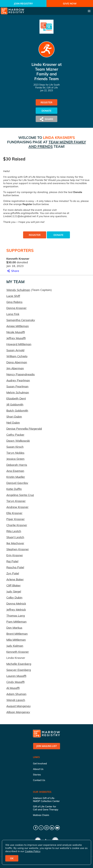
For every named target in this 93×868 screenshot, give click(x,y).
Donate (46, 111)
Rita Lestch (14, 531)
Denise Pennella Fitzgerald (24, 429)
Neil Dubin (13, 423)
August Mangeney (19, 706)
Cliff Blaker (14, 585)
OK (12, 858)
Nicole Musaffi (16, 332)
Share (13, 271)
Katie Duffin (14, 489)
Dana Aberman (17, 362)
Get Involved (40, 763)
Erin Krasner (15, 555)
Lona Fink (13, 314)
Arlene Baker (15, 579)
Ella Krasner (14, 513)
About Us (38, 769)
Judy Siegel (14, 591)
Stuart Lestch (15, 537)
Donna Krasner (16, 308)
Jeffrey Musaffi (16, 338)
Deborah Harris (17, 465)
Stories (37, 775)
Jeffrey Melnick (16, 610)
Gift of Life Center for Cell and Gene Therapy (46, 808)
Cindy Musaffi (15, 682)
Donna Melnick (16, 604)
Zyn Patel (13, 573)
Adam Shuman (16, 694)
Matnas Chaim (41, 815)
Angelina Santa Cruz (20, 495)
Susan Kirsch (15, 447)
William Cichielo (17, 356)
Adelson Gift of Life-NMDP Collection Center (46, 800)
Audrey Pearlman (18, 380)
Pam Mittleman (16, 622)
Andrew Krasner (17, 507)
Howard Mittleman (19, 344)
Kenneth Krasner (18, 652)
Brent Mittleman (17, 634)
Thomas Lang (16, 616)
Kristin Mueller (16, 477)
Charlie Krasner (17, 525)
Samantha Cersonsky (21, 320)
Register (46, 102)
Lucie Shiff (13, 296)
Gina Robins (14, 302)
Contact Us (39, 780)
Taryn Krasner (16, 501)
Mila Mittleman (16, 640)
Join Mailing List (47, 746)
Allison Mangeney (18, 712)
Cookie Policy (33, 851)
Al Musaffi (13, 688)
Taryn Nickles (15, 453)
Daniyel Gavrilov (17, 483)
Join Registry (23, 3)
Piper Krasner (16, 519)
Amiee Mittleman (18, 326)
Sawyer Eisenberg (19, 670)
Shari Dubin (14, 417)
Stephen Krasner (18, 549)
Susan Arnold (15, 350)
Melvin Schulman (18, 392)
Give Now (70, 3)
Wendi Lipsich (16, 700)
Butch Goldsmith (17, 411)
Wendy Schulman (18, 290)
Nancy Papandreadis (21, 374)
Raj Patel (12, 561)
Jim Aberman (15, 368)
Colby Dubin (14, 597)
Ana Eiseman (15, 471)
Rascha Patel (15, 567)
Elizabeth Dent (16, 398)
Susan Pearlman (17, 386)
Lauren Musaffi (16, 676)
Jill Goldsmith (15, 404)
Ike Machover (15, 543)
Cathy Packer (15, 435)
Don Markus (14, 628)
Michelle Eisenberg (19, 664)
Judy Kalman (15, 646)
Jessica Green (15, 459)
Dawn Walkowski (18, 441)
